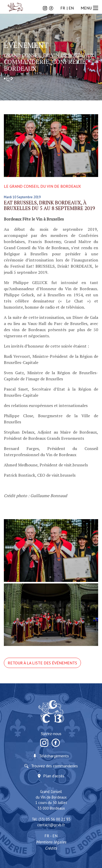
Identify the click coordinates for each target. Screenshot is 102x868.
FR (63, 8)
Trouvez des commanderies (54, 766)
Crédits (51, 848)
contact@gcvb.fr (51, 825)
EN (71, 8)
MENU (90, 8)
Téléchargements (54, 756)
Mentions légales (51, 842)
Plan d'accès (54, 776)
